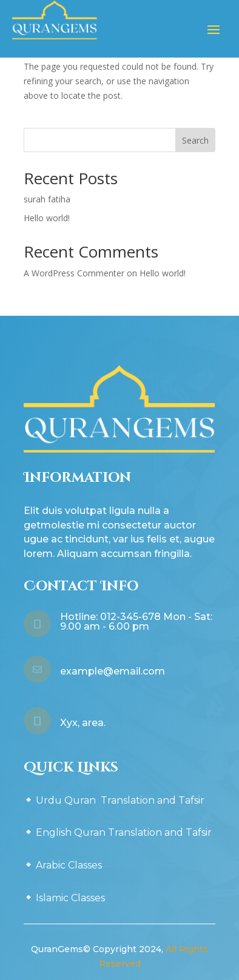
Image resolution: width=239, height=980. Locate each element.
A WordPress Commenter (74, 273)
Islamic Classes (70, 898)
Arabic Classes (69, 865)
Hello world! (47, 218)
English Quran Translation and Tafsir (124, 832)
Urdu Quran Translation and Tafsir (120, 800)
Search (195, 140)
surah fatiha (47, 199)
